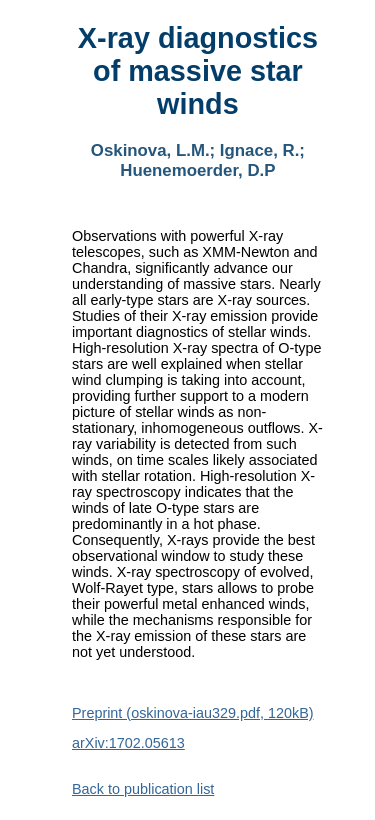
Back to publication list (143, 789)
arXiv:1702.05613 (128, 743)
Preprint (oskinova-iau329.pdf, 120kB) (193, 713)
